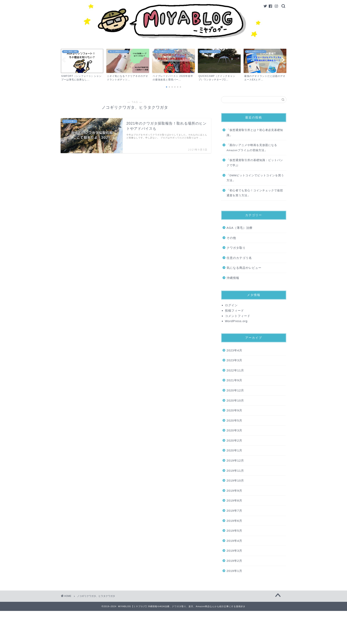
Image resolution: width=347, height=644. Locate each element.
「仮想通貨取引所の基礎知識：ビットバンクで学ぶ (255, 163)
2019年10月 (235, 480)
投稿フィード (235, 311)
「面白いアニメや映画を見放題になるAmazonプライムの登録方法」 (252, 148)
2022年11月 (235, 370)
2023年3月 (234, 360)
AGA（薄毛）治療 (240, 228)
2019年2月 (234, 561)
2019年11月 (235, 471)
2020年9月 (234, 410)
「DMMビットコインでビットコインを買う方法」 (255, 178)
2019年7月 (234, 511)
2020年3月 (234, 430)
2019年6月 (234, 521)
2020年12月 (235, 390)
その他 (231, 238)
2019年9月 (234, 491)
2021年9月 (234, 380)
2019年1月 (234, 571)
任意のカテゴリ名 (239, 258)
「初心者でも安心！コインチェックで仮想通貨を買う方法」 (255, 193)
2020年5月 (234, 420)
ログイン (231, 305)
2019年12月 (235, 460)
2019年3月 (234, 551)
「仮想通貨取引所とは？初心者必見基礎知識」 (255, 133)
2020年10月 (235, 400)
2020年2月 (234, 440)
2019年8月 (234, 500)
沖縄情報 (233, 278)
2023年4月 (234, 350)
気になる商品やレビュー (244, 268)
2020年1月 (234, 450)
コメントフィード (238, 316)
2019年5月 (234, 531)
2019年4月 (234, 541)
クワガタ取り (236, 248)
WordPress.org (236, 321)
